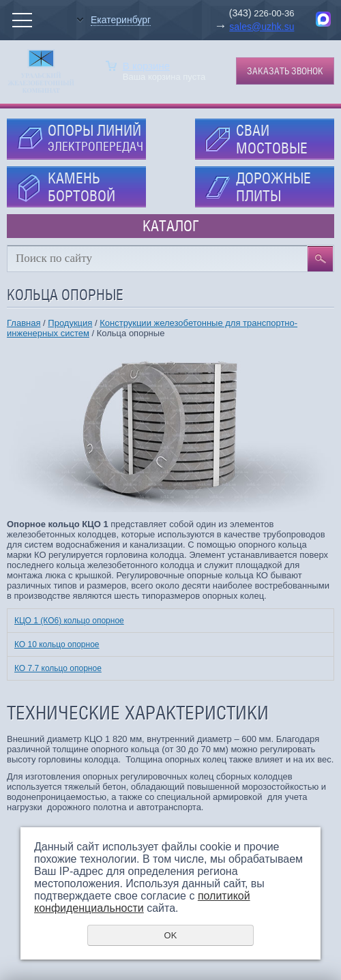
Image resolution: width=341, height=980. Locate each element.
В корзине (146, 66)
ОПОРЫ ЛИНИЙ (95, 137)
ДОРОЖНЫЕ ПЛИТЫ (273, 187)
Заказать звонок (285, 71)
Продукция (70, 323)
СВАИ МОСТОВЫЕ (272, 139)
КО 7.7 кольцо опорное (58, 668)
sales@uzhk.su (262, 27)
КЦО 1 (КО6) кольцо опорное (69, 621)
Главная (24, 323)
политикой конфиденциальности (142, 902)
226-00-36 (273, 13)
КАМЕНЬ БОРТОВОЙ (81, 187)
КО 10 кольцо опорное (57, 644)
